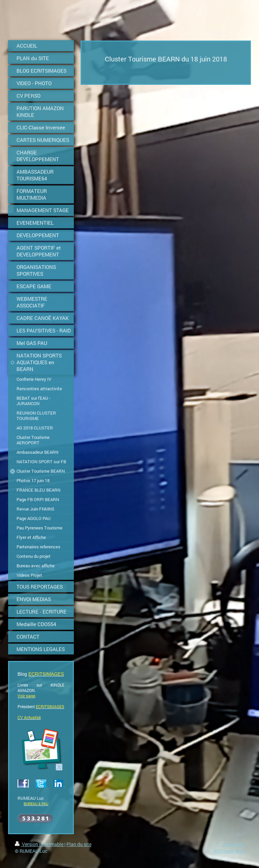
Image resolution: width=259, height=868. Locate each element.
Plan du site (79, 844)
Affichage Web (229, 851)
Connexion (233, 844)
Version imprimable (40, 844)
